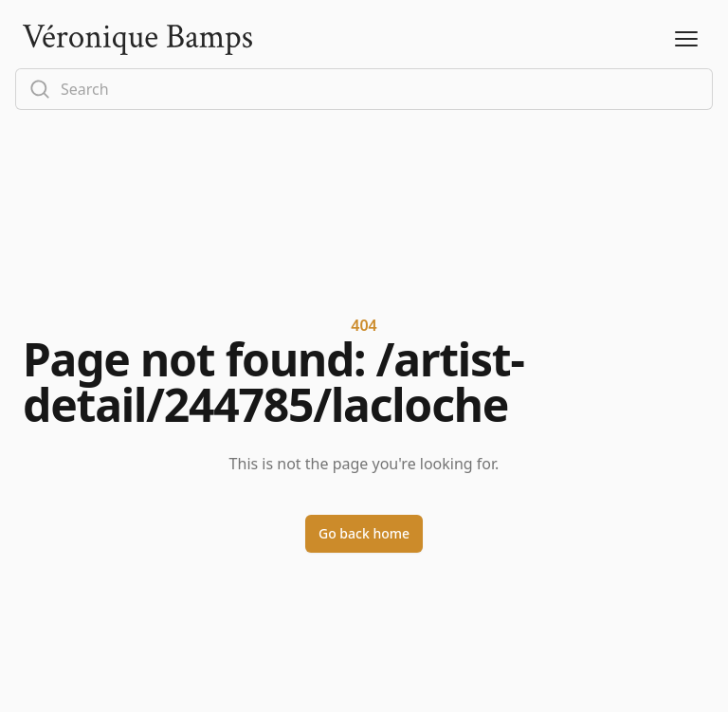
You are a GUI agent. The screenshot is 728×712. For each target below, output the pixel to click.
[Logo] (137, 40)
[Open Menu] (686, 40)
